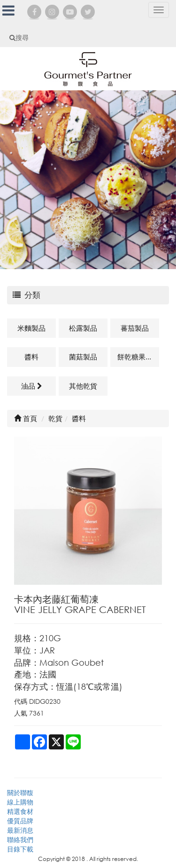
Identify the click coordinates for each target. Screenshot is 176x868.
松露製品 (83, 328)
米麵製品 (31, 328)
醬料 (31, 357)
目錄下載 (20, 849)
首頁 (26, 418)
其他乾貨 (83, 386)
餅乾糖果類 (135, 357)
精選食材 (20, 811)
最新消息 (20, 830)
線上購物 (20, 802)
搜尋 (19, 37)
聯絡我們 (20, 840)
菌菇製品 (83, 357)
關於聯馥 (20, 792)
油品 (32, 386)
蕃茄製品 (135, 328)
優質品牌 (20, 821)
